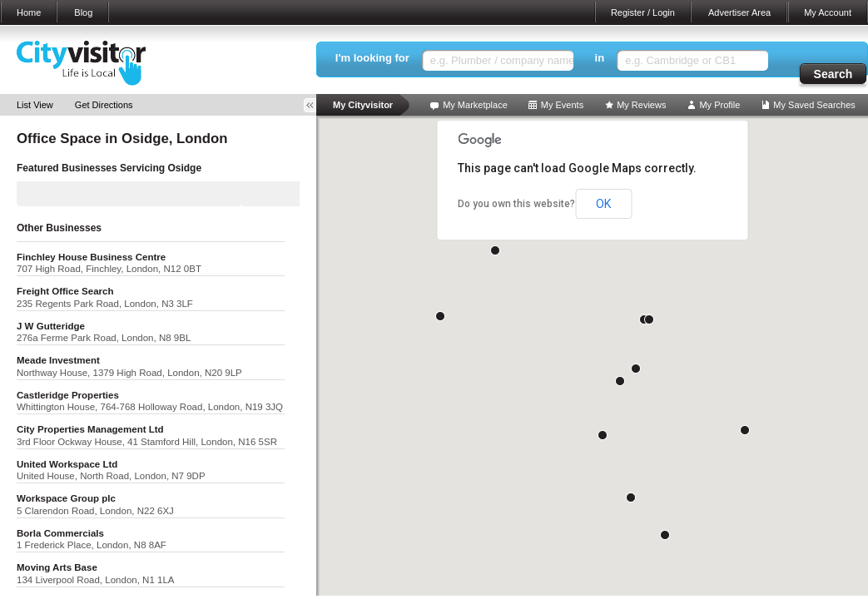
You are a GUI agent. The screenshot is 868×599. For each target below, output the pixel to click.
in (600, 58)
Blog (83, 12)
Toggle (315, 105)
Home (29, 12)
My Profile (719, 105)
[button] (495, 250)
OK (603, 204)
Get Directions (104, 105)
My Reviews (641, 105)
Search (833, 74)
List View (35, 105)
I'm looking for (372, 58)
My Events (562, 105)
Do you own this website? (516, 204)
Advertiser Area (739, 12)
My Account (828, 12)
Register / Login (643, 12)
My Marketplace (475, 105)
